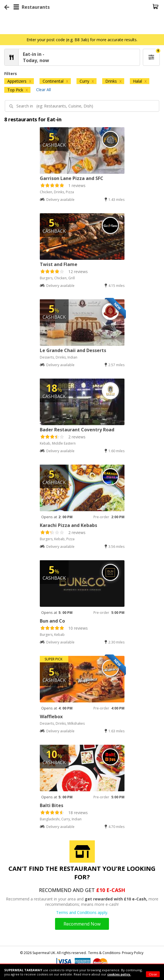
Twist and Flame (59, 264)
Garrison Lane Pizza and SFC (72, 178)
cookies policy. (119, 974)
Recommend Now (82, 924)
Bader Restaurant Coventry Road (77, 430)
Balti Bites (52, 805)
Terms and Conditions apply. (82, 912)
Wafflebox (51, 717)
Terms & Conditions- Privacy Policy (116, 953)
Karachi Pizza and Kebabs (68, 525)
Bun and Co (52, 621)
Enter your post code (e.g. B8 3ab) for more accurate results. (82, 40)
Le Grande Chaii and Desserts (73, 350)
